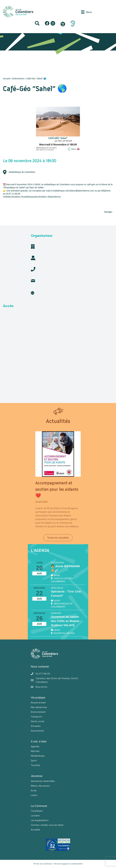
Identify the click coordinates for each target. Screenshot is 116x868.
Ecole (34, 790)
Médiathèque (38, 756)
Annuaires (36, 726)
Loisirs (34, 795)
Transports (36, 717)
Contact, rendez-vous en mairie (47, 825)
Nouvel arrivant (38, 703)
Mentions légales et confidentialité (68, 864)
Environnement (38, 712)
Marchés (35, 751)
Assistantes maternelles (43, 781)
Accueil (6, 79)
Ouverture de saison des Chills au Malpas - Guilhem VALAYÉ (66, 621)
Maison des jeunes (40, 786)
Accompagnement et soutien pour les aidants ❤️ (57, 489)
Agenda (35, 746)
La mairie (35, 816)
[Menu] (87, 12)
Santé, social (37, 721)
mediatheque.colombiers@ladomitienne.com (73, 191)
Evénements (18, 79)
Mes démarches (39, 707)
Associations (37, 731)
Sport (34, 760)
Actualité (35, 830)
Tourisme (35, 765)
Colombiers (37, 811)
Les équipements (40, 820)
